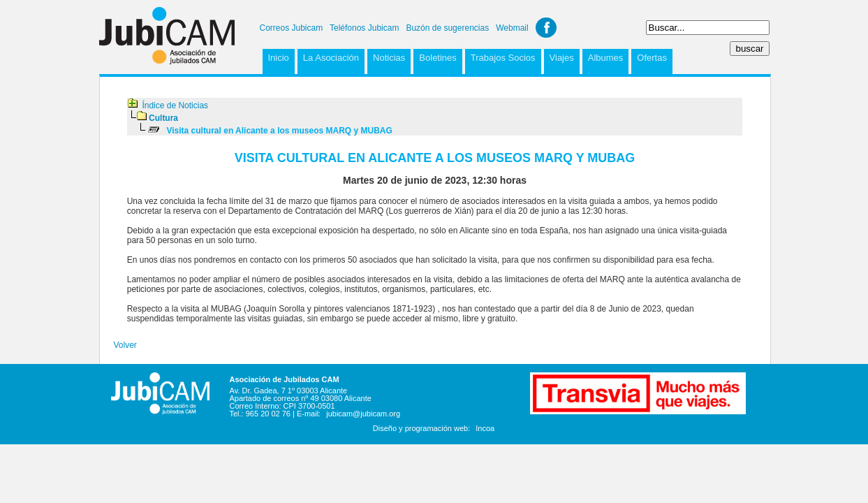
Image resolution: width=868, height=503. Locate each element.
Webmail (512, 28)
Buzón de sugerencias (447, 28)
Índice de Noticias (175, 105)
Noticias (389, 58)
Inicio (279, 58)
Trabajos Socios (503, 58)
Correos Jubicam (292, 28)
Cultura (163, 118)
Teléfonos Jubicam (364, 28)
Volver (125, 345)
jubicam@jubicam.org (363, 414)
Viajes (562, 58)
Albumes (606, 58)
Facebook (546, 28)
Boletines (437, 58)
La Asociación (331, 58)
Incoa (485, 428)
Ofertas (652, 58)
